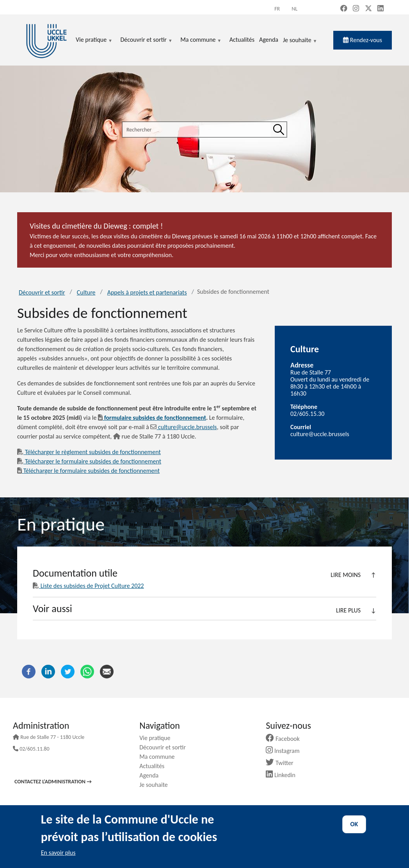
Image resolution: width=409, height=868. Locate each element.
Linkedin (284, 775)
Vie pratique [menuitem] (94, 40)
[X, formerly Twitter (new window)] (368, 9)
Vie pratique (158, 738)
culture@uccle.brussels (183, 427)
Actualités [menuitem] (242, 40)
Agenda (152, 775)
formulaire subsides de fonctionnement (152, 418)
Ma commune (160, 757)
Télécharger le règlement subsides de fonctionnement (89, 452)
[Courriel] (107, 671)
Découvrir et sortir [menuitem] (146, 40)
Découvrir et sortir (42, 292)
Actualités (155, 766)
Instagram (285, 751)
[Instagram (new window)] (356, 9)
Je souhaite (300, 41)
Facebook (286, 739)
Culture (86, 292)
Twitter (282, 763)
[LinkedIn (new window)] (381, 9)
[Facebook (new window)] (344, 9)
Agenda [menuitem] (269, 40)
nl (294, 9)
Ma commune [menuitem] (201, 40)
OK (354, 824)
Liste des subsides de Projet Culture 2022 (88, 586)
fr (277, 9)
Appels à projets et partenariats (147, 292)
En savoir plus (58, 853)
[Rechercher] (279, 130)
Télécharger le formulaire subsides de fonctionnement (89, 461)
